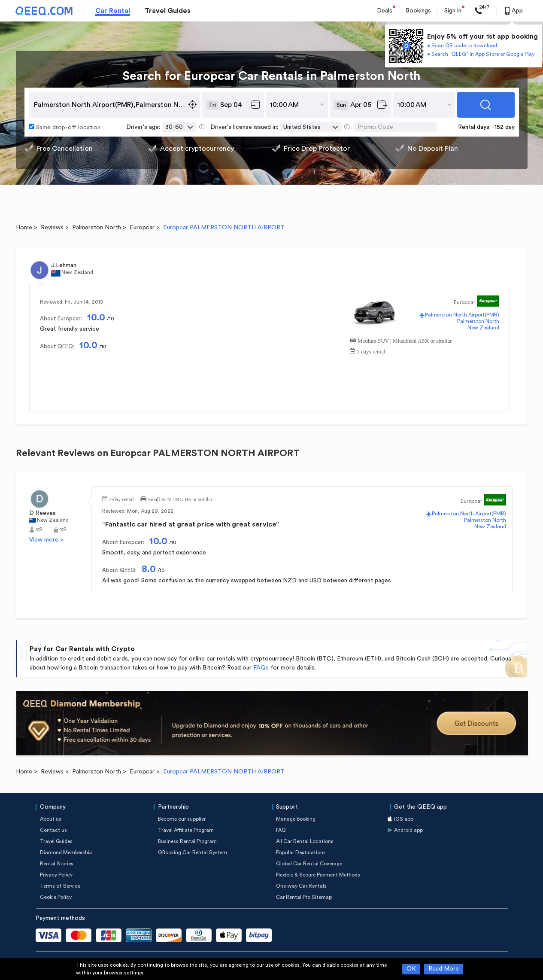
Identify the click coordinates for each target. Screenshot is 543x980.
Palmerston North (97, 228)
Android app (408, 830)
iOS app (404, 819)
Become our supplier (182, 819)
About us (51, 819)
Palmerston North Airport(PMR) (462, 315)
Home (24, 228)
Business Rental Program (187, 841)
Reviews (52, 228)
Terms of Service (60, 886)
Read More (444, 969)
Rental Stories (57, 864)
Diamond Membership (66, 852)
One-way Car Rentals (301, 886)
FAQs (261, 668)
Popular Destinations (301, 852)
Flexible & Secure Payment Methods (318, 875)
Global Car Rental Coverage (309, 864)
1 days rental (371, 351)
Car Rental (113, 11)
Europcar (142, 228)
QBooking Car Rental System (193, 852)
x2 (39, 530)
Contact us (53, 830)
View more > (46, 540)
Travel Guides (168, 11)
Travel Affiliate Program (186, 830)
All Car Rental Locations (305, 841)
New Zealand (483, 328)
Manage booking (296, 819)
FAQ (281, 830)
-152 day (503, 127)
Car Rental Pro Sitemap (304, 897)
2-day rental (121, 499)
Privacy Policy (56, 875)
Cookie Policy (56, 897)
